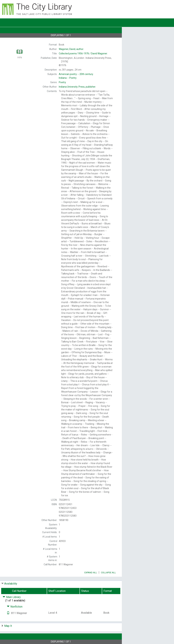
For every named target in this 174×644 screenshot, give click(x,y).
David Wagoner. (83, 53)
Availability (11, 584)
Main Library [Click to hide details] (12, 597)
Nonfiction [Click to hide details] (15, 607)
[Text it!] (8, 613)
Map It (8, 626)
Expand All (91, 573)
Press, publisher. (77, 87)
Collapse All (108, 573)
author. (71, 49)
